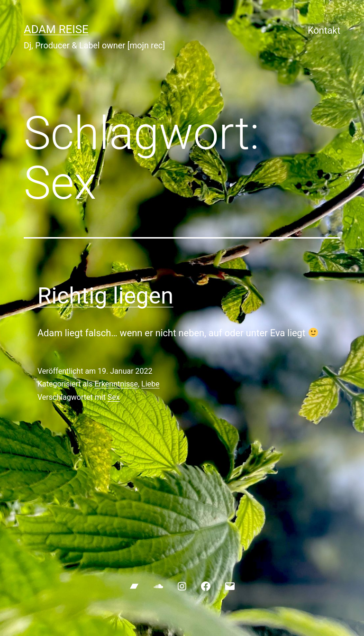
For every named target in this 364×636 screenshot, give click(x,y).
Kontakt (324, 30)
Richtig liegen (105, 296)
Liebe (150, 384)
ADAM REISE (56, 29)
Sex (114, 397)
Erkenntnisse (116, 384)
